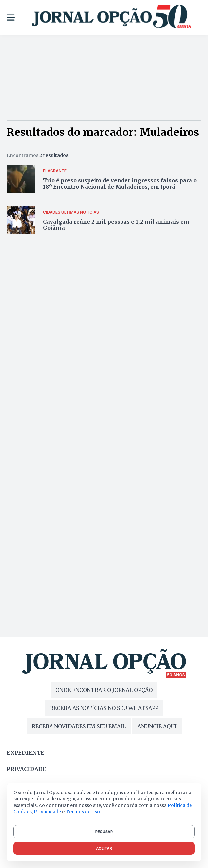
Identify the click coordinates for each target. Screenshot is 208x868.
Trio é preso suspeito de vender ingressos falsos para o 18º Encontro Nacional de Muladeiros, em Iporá (120, 183)
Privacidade (26, 769)
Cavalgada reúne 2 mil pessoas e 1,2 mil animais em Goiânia (116, 225)
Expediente (25, 753)
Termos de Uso (83, 812)
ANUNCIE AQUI (157, 726)
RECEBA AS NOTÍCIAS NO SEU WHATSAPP (104, 708)
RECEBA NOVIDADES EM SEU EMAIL (79, 726)
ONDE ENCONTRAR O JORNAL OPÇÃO (104, 690)
